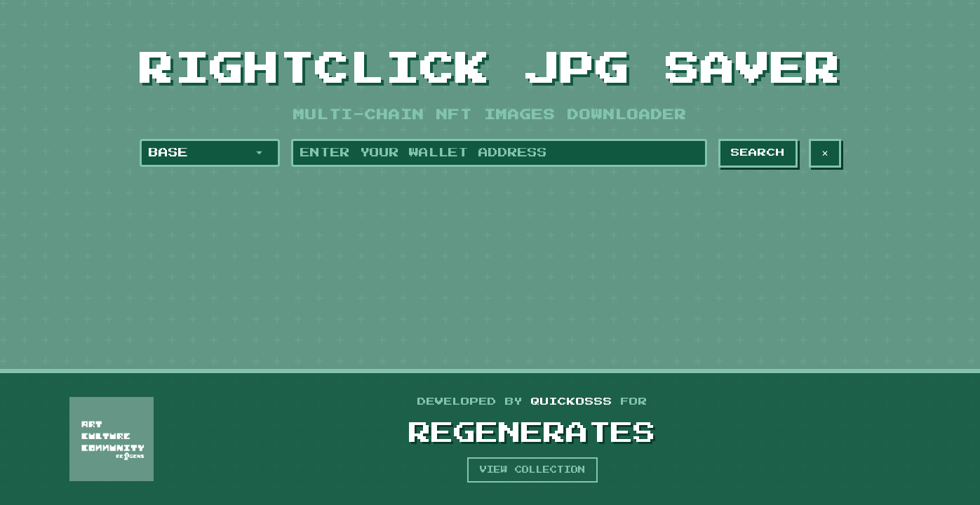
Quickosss (572, 402)
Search (758, 153)
